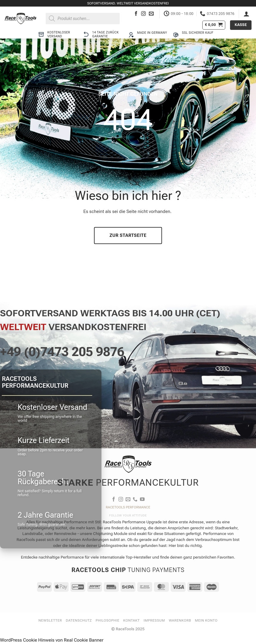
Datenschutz (79, 620)
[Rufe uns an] (135, 500)
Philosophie (108, 620)
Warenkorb (180, 620)
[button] (246, 14)
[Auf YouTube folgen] (142, 500)
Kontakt (131, 620)
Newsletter (50, 620)
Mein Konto (206, 620)
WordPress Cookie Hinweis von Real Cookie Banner (52, 640)
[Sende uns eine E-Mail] (151, 14)
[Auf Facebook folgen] (136, 14)
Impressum (154, 620)
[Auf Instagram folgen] (144, 14)
